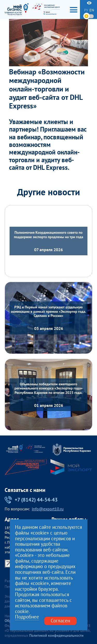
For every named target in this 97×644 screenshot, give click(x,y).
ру (86, 10)
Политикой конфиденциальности (56, 635)
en (92, 10)
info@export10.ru (48, 509)
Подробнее (27, 617)
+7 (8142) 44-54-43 (31, 500)
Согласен (60, 621)
